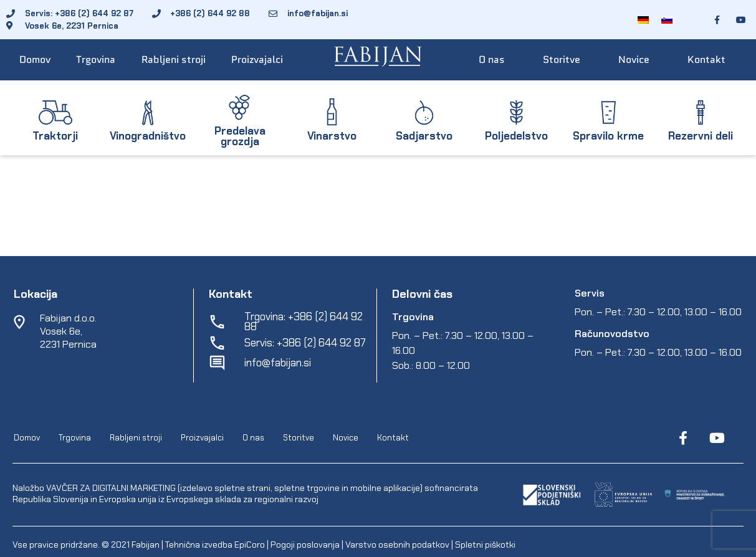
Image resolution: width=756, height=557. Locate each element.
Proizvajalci (257, 60)
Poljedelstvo (516, 136)
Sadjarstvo (424, 136)
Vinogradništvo (148, 136)
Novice (634, 60)
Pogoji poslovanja (305, 545)
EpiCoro (250, 545)
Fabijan (146, 545)
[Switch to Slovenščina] (667, 20)
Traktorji (55, 136)
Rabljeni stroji (174, 60)
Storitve (562, 60)
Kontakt (706, 60)
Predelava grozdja (240, 136)
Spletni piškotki (485, 545)
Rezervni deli (701, 136)
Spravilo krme (608, 136)
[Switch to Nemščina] (643, 20)
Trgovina (96, 60)
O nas (492, 60)
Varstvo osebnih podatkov (397, 545)
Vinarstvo (332, 136)
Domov (35, 60)
